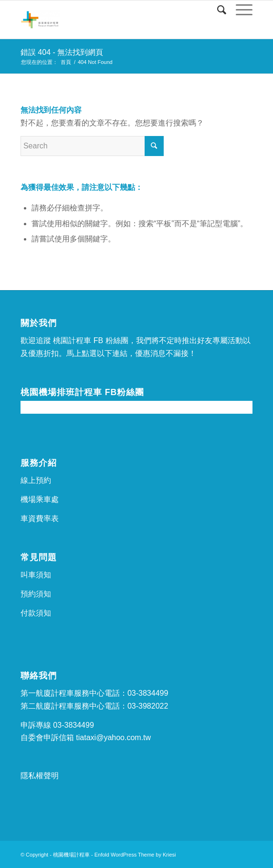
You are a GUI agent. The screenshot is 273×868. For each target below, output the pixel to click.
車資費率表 (40, 518)
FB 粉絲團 (111, 340)
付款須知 (36, 613)
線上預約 (36, 480)
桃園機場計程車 (71, 855)
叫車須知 (36, 575)
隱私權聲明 (40, 776)
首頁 (66, 62)
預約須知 (36, 594)
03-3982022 (148, 706)
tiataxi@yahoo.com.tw (113, 737)
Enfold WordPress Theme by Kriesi (135, 855)
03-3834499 (148, 693)
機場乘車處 (40, 499)
